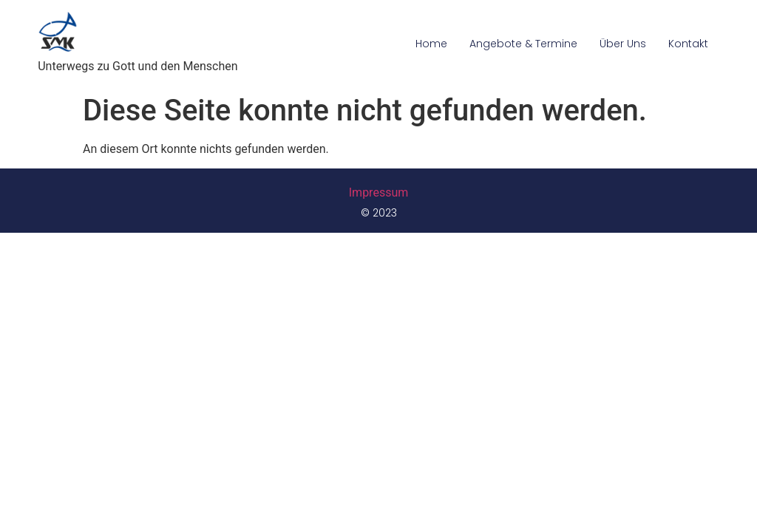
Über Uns (623, 44)
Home (431, 44)
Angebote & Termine (523, 44)
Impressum (379, 192)
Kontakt (688, 44)
